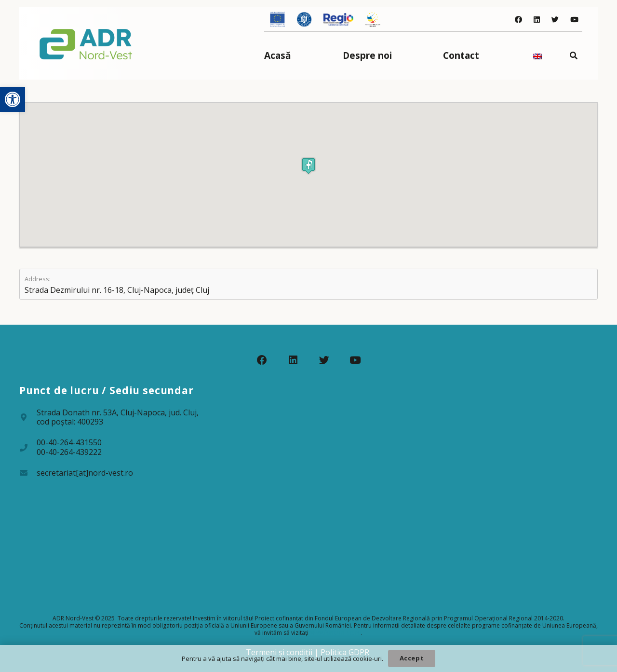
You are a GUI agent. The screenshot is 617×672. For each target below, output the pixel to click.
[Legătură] (86, 43)
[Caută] (574, 55)
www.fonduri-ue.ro (335, 633)
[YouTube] (574, 20)
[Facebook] (518, 20)
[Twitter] (555, 20)
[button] (13, 99)
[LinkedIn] (537, 20)
